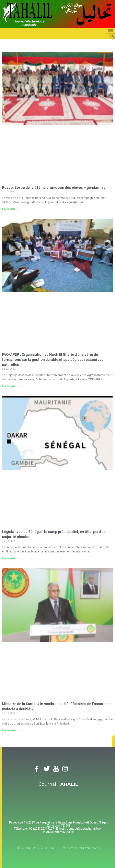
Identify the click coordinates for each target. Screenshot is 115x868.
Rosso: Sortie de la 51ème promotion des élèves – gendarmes (54, 187)
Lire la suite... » (11, 209)
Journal (59, 784)
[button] (113, 741)
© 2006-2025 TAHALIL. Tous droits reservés (59, 848)
